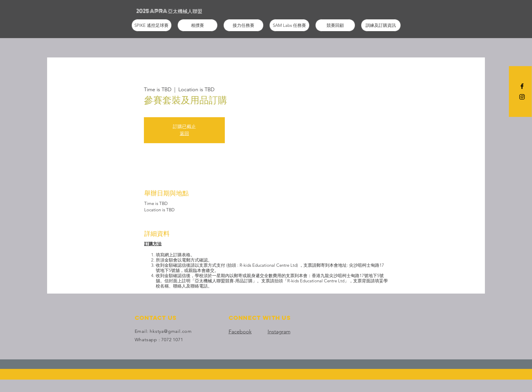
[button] (152, 25)
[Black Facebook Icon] (522, 86)
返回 (184, 134)
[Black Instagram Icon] (522, 97)
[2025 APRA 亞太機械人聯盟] (169, 11)
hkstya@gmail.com (171, 331)
